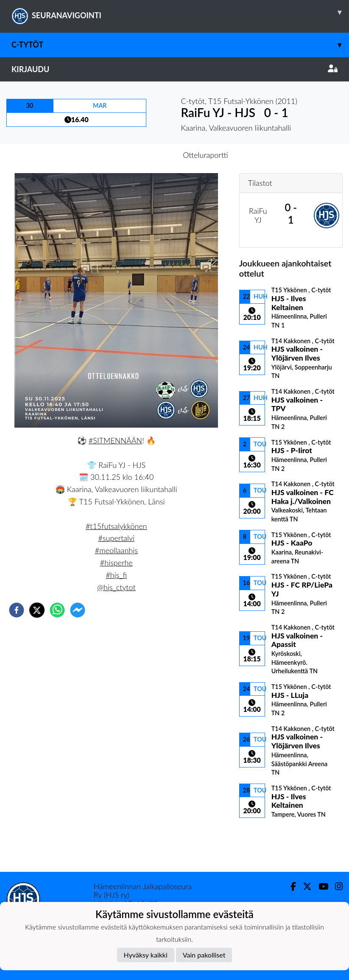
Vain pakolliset (204, 955)
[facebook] (17, 610)
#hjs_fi (116, 575)
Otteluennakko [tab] (145, 155)
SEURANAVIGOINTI (180, 12)
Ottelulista (267, 843)
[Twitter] (304, 886)
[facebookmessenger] (78, 610)
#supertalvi (117, 538)
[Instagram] (335, 886)
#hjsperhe (116, 563)
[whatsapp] (57, 610)
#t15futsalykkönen (116, 526)
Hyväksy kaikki (146, 955)
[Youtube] (320, 886)
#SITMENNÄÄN (115, 440)
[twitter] (37, 610)
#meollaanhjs (116, 550)
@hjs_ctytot (116, 587)
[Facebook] (290, 886)
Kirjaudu (174, 69)
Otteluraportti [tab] (205, 155)
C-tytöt (180, 45)
